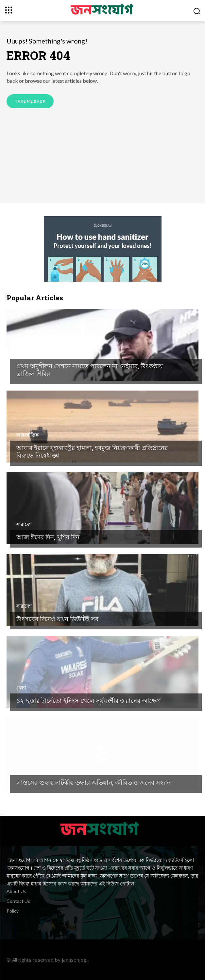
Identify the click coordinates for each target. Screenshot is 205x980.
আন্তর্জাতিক (27, 435)
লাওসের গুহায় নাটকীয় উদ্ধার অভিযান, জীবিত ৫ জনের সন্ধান (94, 782)
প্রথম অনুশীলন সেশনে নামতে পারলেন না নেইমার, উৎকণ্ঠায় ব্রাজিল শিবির (90, 370)
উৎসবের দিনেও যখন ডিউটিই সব (58, 619)
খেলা (21, 353)
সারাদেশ (24, 524)
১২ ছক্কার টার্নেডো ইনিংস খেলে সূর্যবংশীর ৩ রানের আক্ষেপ (89, 700)
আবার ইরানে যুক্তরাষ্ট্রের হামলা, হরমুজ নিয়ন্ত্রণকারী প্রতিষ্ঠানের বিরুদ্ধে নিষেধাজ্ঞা (92, 451)
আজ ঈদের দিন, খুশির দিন (48, 537)
